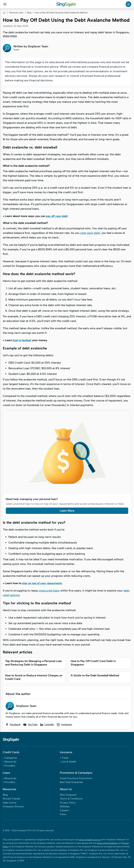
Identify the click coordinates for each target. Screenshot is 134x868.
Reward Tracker (12, 799)
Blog (29, 13)
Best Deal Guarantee (71, 782)
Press (63, 814)
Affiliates (65, 807)
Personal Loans (16, 13)
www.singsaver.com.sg (90, 840)
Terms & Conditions (71, 799)
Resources (10, 762)
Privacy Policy (68, 803)
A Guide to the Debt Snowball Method (95, 675)
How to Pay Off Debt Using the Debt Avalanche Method (61, 13)
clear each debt (90, 233)
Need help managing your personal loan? (32, 499)
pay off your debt (57, 216)
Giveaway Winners (13, 807)
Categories (11, 758)
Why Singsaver (68, 795)
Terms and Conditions (107, 843)
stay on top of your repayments (42, 583)
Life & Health (69, 762)
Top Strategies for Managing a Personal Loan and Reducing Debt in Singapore (33, 663)
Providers (10, 766)
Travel (65, 758)
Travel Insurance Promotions (76, 778)
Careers (64, 810)
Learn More (67, 511)
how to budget (22, 340)
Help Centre (10, 803)
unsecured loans (49, 591)
